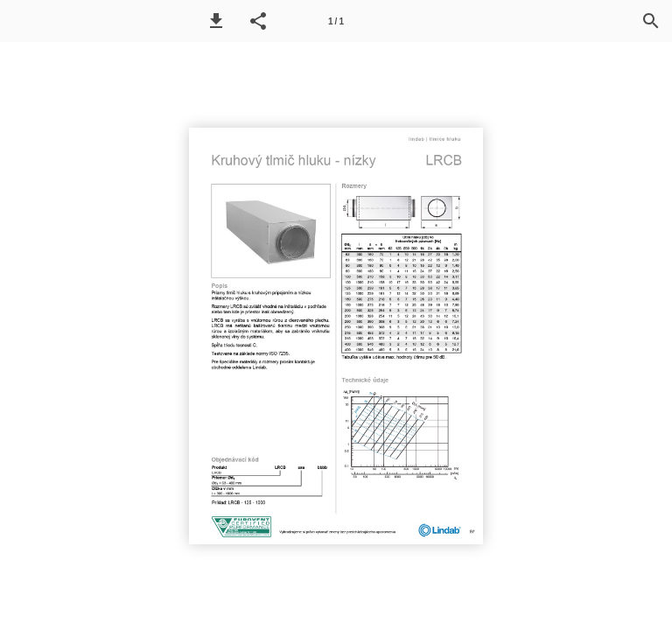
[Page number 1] (336, 21)
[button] (216, 21)
